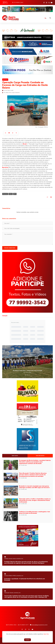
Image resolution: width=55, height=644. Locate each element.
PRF (15, 194)
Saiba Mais (46, 634)
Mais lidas (15, 456)
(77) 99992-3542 (18, 3)
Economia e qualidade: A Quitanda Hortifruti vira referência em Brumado (25, 579)
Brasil (25, 144)
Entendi (27, 640)
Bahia (11, 194)
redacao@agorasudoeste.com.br (39, 625)
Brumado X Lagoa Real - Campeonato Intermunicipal (27, 371)
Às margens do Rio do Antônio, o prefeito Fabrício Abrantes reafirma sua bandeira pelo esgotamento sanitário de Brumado (35, 462)
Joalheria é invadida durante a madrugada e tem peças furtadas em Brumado (34, 512)
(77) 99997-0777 (23, 625)
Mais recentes (40, 456)
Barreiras (5, 80)
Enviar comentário (10, 248)
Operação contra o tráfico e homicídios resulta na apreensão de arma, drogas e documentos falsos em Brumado (35, 500)
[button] (26, 375)
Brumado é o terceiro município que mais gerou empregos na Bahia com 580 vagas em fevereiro (34, 487)
